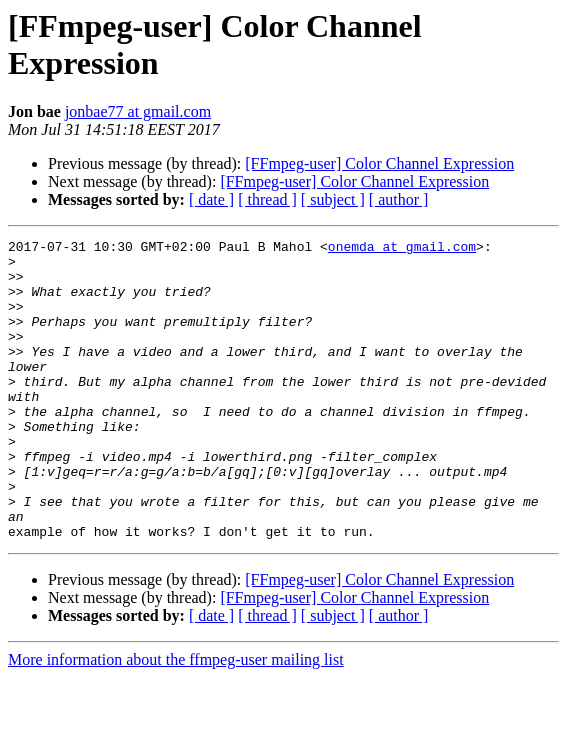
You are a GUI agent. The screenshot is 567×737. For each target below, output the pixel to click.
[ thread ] (267, 199)
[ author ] (399, 199)
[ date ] (211, 199)
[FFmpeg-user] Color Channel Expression (379, 163)
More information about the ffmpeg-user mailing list (176, 719)
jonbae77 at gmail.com (138, 111)
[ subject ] (333, 199)
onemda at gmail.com (402, 249)
